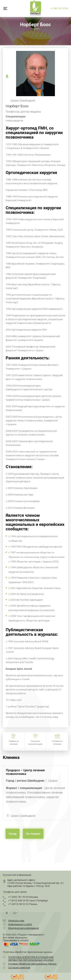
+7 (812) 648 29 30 (28, 901)
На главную (33, 834)
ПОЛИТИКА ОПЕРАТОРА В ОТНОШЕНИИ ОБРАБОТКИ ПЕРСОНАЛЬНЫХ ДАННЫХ (31, 959)
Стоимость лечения (57, 743)
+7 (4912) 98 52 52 (23, 904)
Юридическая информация (23, 928)
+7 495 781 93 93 (59, 8)
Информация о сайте (20, 924)
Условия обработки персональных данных (32, 964)
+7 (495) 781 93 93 (23, 897)
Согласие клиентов (19, 967)
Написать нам (16, 921)
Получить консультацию (35, 743)
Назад (13, 834)
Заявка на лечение (14, 743)
